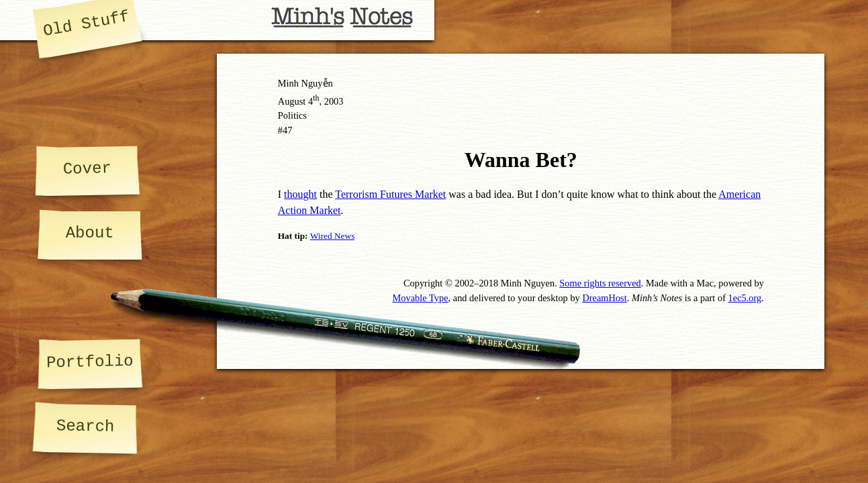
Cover (87, 168)
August (292, 101)
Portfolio (90, 362)
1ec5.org (745, 298)
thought (300, 194)
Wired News (332, 236)
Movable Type (420, 298)
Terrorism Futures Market (390, 194)
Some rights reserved (600, 283)
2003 (334, 101)
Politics (292, 115)
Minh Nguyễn (305, 83)
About (90, 233)
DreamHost (604, 298)
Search (85, 426)
